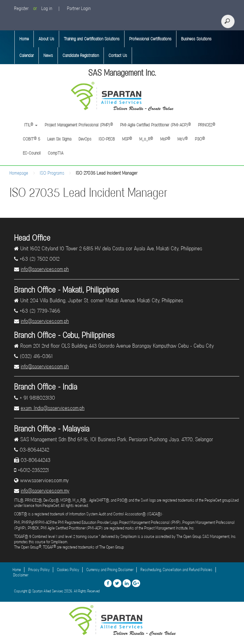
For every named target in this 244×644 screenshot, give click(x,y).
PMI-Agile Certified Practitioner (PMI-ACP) (155, 125)
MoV (183, 139)
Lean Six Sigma (59, 139)
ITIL (30, 125)
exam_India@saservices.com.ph (53, 408)
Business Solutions (196, 39)
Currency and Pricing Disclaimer (110, 570)
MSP (127, 139)
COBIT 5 (31, 139)
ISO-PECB (107, 139)
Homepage (19, 173)
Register (21, 8)
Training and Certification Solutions (92, 39)
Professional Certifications (150, 39)
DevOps (85, 139)
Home (24, 39)
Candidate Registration (81, 55)
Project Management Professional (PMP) (79, 125)
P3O (200, 139)
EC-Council (32, 153)
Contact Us (118, 55)
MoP (165, 139)
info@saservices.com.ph (45, 269)
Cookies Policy (68, 570)
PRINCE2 (207, 125)
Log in (47, 8)
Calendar (27, 55)
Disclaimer (21, 575)
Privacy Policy (39, 570)
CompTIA (56, 153)
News (48, 55)
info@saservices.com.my (45, 491)
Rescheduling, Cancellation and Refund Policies (176, 570)
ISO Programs (52, 173)
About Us (46, 39)
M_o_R (146, 139)
